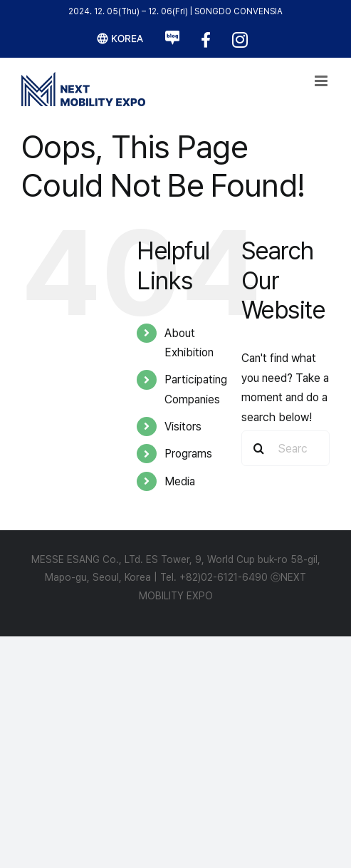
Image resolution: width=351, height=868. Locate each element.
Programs (188, 454)
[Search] (259, 448)
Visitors (183, 427)
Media (180, 481)
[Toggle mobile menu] (322, 81)
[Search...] (285, 448)
